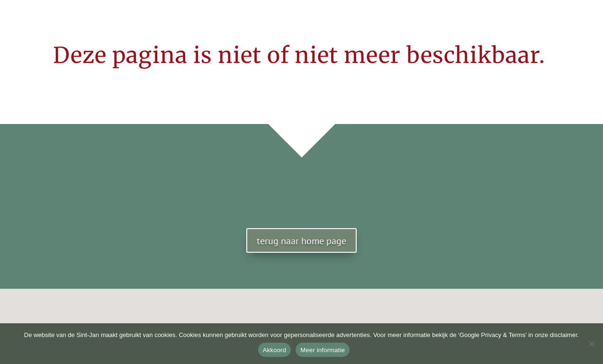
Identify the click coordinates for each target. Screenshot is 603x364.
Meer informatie (323, 350)
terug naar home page (301, 241)
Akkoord (274, 350)
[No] (591, 344)
